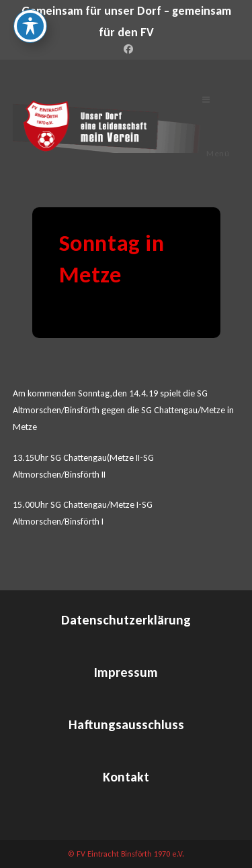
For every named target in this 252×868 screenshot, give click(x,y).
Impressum (126, 672)
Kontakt (126, 777)
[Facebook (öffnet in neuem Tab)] (126, 50)
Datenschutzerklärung (126, 620)
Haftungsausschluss (126, 724)
